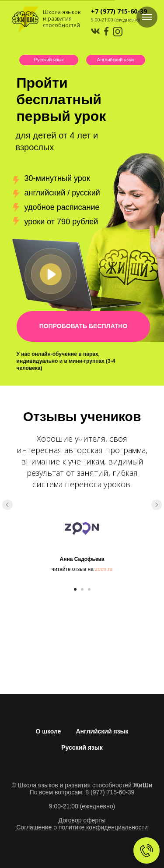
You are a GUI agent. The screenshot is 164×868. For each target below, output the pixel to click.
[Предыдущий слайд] (7, 505)
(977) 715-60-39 (123, 11)
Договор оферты (82, 820)
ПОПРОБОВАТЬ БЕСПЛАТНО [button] (84, 326)
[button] (51, 274)
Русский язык (49, 60)
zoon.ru (104, 569)
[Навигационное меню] (147, 17)
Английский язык (116, 60)
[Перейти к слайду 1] (75, 589)
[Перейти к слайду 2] (82, 589)
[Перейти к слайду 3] (89, 589)
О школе (48, 731)
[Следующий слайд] (157, 505)
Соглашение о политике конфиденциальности (82, 827)
